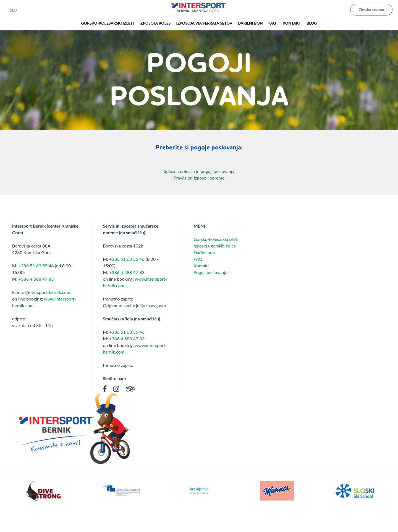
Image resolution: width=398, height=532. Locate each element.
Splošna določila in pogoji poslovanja (199, 171)
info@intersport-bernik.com (44, 292)
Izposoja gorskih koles (214, 246)
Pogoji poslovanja (210, 272)
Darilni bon (204, 252)
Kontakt (201, 266)
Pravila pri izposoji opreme (199, 178)
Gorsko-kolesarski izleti (216, 239)
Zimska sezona (371, 10)
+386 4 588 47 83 (36, 279)
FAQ (198, 259)
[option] (43, 491)
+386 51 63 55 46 (36, 266)
